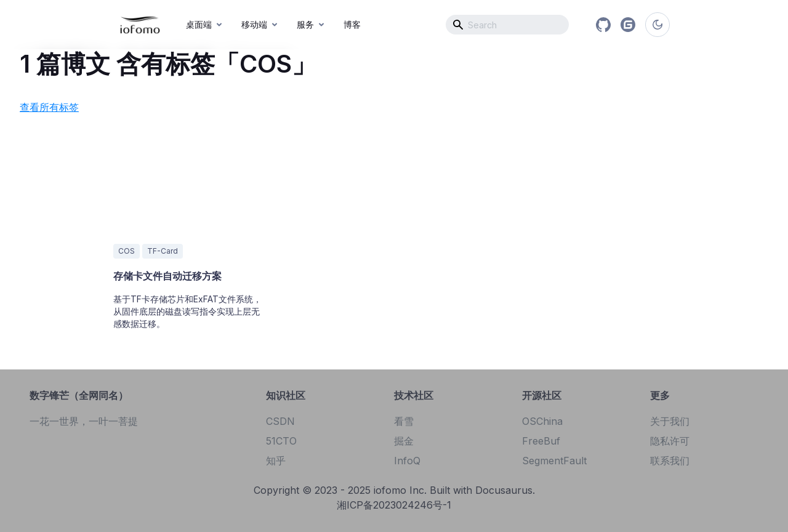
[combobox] (507, 25)
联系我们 (670, 461)
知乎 (276, 461)
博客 (352, 24)
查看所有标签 (49, 107)
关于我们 (670, 421)
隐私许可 (670, 441)
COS (127, 251)
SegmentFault (554, 461)
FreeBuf (541, 441)
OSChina (542, 421)
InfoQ (407, 461)
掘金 (404, 441)
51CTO (281, 441)
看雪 (404, 421)
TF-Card (163, 251)
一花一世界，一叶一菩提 (84, 421)
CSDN (280, 421)
